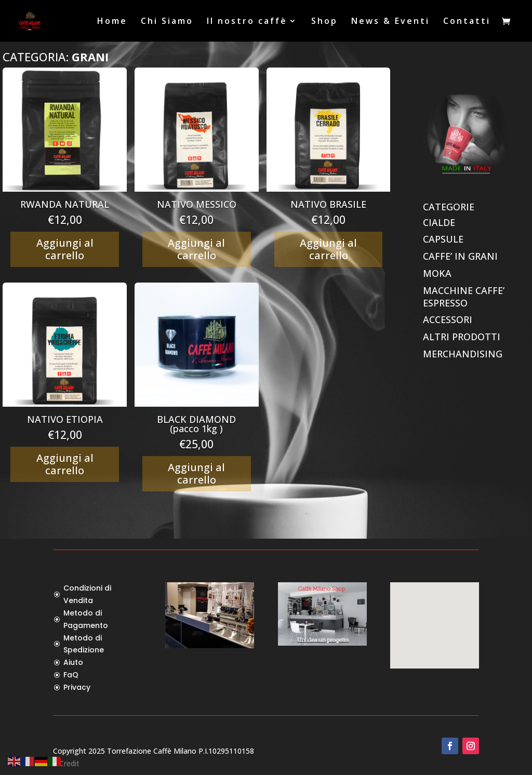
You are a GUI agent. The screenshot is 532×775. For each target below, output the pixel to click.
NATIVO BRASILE (328, 204)
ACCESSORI (448, 319)
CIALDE (439, 222)
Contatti (467, 22)
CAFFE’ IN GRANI (460, 256)
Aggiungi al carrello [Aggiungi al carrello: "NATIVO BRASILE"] (328, 249)
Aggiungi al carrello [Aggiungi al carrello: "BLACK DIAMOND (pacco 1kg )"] (196, 473)
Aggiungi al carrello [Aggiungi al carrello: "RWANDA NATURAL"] (65, 249)
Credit (69, 763)
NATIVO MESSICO (197, 204)
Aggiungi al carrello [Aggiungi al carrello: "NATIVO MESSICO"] (196, 249)
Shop (324, 22)
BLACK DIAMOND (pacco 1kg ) (196, 424)
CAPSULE (443, 239)
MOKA (437, 273)
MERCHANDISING (463, 354)
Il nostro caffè (247, 22)
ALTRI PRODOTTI (462, 337)
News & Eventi (390, 22)
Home (112, 22)
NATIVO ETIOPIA (65, 419)
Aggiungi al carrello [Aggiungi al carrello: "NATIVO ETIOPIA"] (65, 464)
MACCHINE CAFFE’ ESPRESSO (464, 297)
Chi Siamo (167, 22)
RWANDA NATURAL (65, 204)
